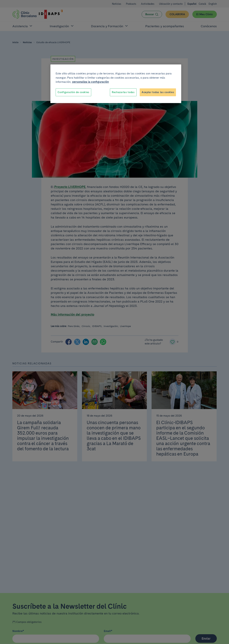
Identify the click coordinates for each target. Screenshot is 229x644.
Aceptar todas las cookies (158, 92)
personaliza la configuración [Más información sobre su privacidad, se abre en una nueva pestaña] (91, 82)
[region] (116, 84)
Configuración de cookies (73, 92)
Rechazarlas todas (123, 92)
